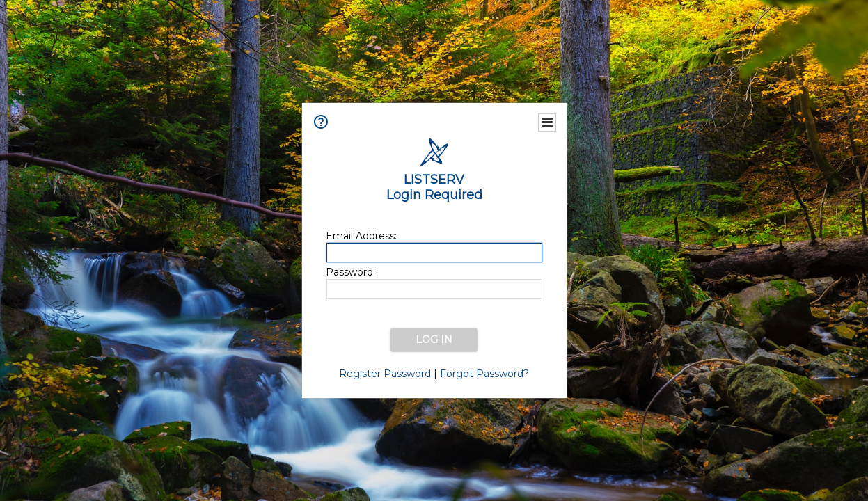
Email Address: (361, 236)
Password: (350, 272)
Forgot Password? (484, 374)
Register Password (385, 374)
